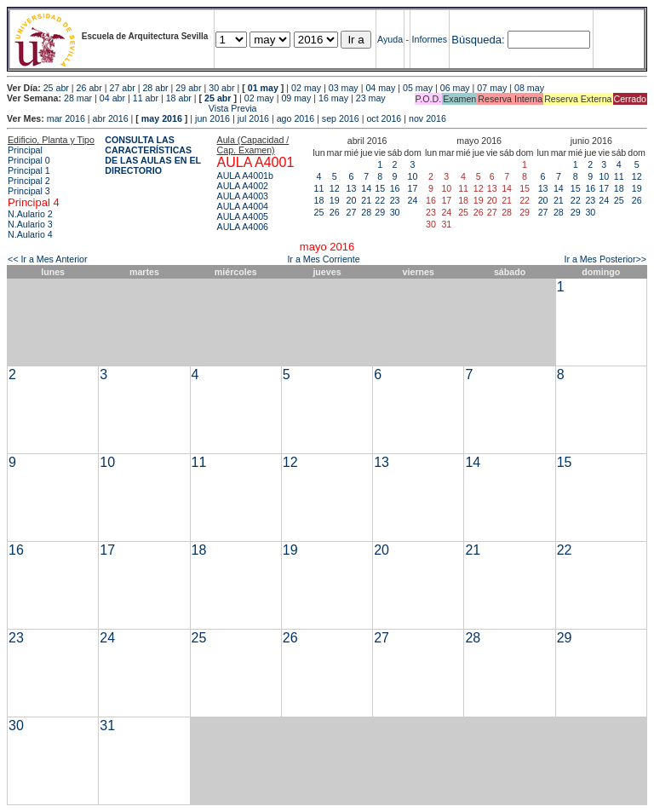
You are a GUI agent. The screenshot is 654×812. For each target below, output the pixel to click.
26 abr (89, 88)
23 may (371, 98)
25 (319, 212)
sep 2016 (341, 118)
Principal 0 (29, 160)
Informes (430, 39)
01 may (263, 88)
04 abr (112, 98)
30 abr (221, 88)
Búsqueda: (478, 40)
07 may (492, 88)
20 (352, 200)
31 (107, 726)
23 (395, 200)
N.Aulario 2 (30, 214)
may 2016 (162, 118)
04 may (380, 88)
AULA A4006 (243, 227)
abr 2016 (111, 118)
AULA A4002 (243, 186)
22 (380, 200)
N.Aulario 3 (30, 224)
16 (395, 188)
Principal (25, 150)
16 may (333, 98)
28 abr (155, 88)
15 (380, 188)
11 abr (146, 98)
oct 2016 (384, 118)
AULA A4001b (245, 176)
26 (335, 212)
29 (380, 212)
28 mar (78, 98)
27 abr (123, 88)
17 (413, 188)
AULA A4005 (243, 216)
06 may (455, 88)
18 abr (179, 98)
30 (395, 212)
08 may (529, 88)
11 (319, 188)
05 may (418, 88)
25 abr (56, 88)
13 (352, 188)
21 (366, 200)
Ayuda (390, 39)
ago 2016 (295, 118)
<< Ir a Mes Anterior (48, 259)
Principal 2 (29, 181)
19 (335, 200)
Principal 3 (29, 191)
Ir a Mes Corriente (323, 259)
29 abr (188, 88)
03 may (344, 88)
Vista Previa (132, 108)
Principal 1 (29, 170)
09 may (296, 98)
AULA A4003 (243, 196)
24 (413, 200)
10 (413, 176)
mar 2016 (66, 118)
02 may (306, 88)
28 (366, 212)
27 (352, 212)
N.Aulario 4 (30, 234)
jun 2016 (212, 118)
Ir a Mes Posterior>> (605, 259)
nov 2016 (427, 118)
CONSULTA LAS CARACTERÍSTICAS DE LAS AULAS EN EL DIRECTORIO (153, 155)
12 (335, 188)
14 (366, 188)
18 (319, 200)
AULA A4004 (243, 206)
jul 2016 (253, 118)
